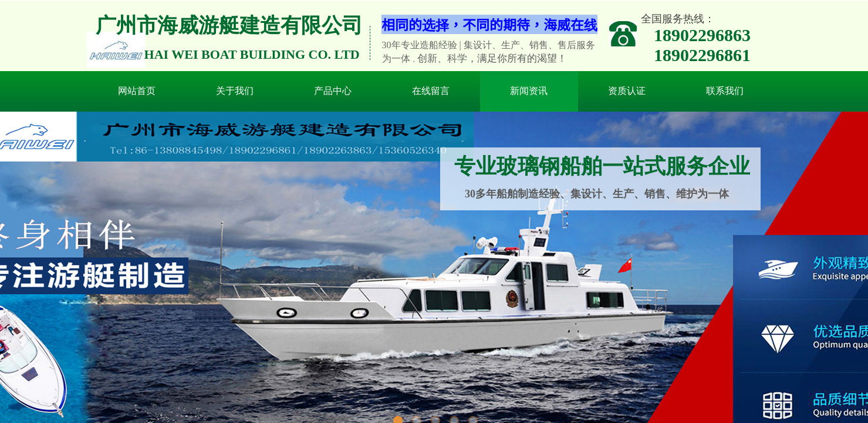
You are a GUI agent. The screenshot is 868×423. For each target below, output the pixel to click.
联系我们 (725, 91)
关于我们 (235, 91)
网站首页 (137, 91)
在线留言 (431, 91)
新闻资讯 (529, 91)
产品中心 (333, 91)
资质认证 (627, 91)
